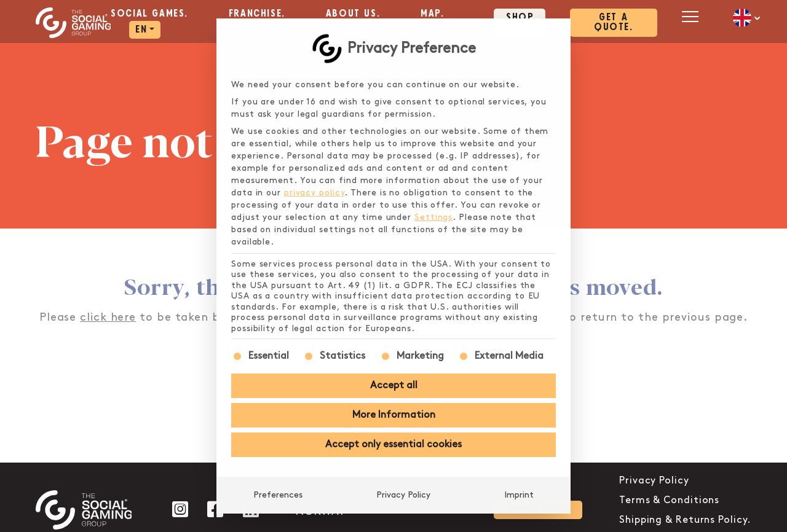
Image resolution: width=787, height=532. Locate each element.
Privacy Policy (403, 495)
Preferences (278, 495)
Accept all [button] (394, 385)
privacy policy (314, 193)
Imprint (519, 495)
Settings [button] (433, 217)
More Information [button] (394, 415)
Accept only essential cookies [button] (393, 444)
